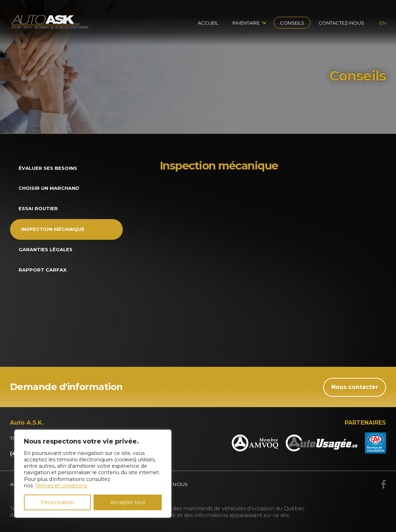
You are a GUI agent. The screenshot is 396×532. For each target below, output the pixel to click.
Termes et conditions (61, 486)
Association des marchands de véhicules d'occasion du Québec (223, 508)
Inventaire (246, 23)
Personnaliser (57, 502)
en (383, 23)
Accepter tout (128, 502)
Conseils (292, 23)
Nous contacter (355, 387)
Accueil (208, 23)
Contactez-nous (341, 23)
